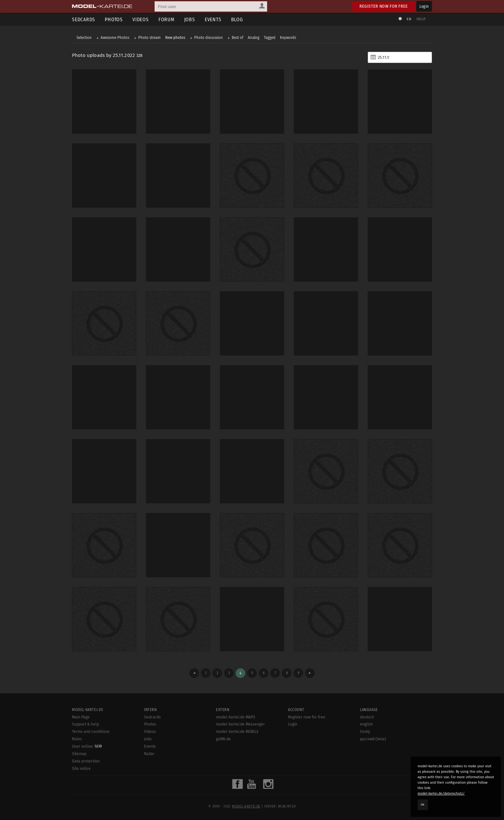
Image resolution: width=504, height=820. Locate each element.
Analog (254, 37)
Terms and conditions (91, 732)
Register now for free (384, 6)
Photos (114, 19)
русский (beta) (373, 739)
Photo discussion (208, 37)
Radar (149, 754)
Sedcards (84, 19)
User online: (87, 746)
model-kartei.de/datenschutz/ (441, 793)
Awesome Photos (115, 37)
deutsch (367, 717)
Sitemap (79, 754)
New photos (175, 37)
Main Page (81, 717)
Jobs (190, 19)
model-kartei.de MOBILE (237, 732)
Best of (238, 37)
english (366, 724)
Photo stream (149, 37)
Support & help (85, 724)
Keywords (288, 37)
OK (423, 805)
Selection (84, 37)
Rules (77, 739)
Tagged (270, 37)
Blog (237, 19)
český (365, 732)
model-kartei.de (246, 806)
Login (424, 6)
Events (213, 19)
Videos (141, 19)
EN (409, 19)
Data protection (86, 761)
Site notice (81, 769)
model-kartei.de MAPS (236, 717)
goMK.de (223, 739)
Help (421, 19)
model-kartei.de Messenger (240, 724)
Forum (166, 19)
